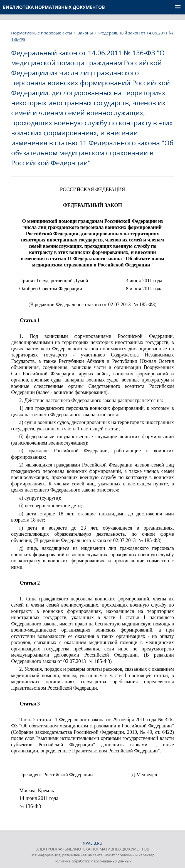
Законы (85, 33)
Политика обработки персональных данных (93, 861)
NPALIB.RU (92, 843)
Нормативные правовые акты (42, 33)
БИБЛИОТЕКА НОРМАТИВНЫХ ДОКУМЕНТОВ (54, 7)
